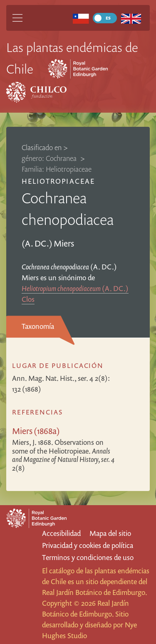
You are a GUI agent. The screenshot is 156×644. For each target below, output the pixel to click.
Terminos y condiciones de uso (88, 557)
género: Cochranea (50, 158)
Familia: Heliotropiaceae (57, 169)
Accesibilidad (61, 533)
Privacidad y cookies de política (88, 545)
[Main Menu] (17, 18)
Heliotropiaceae (58, 181)
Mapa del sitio (110, 533)
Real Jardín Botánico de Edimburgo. (94, 592)
